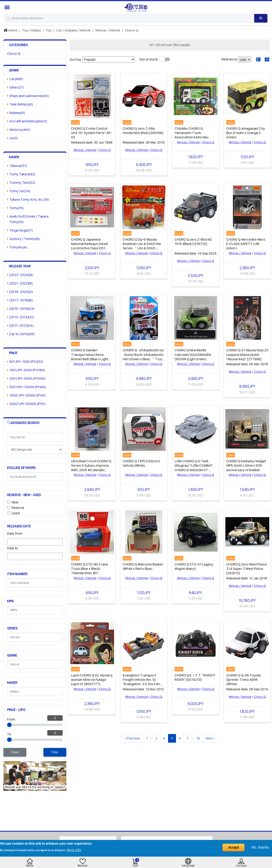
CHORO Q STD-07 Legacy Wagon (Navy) (194, 565)
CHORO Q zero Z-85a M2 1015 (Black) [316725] (193, 241)
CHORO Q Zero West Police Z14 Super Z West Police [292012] (247, 567)
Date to (13, 548)
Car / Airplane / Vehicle (73, 30)
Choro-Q (132, 30)
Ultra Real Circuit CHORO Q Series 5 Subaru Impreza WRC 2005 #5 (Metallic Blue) (91, 467)
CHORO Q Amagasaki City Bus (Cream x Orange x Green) (246, 133)
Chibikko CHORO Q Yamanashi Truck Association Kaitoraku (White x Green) (191, 135)
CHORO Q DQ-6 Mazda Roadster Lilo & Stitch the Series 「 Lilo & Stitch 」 (142, 243)
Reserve (18, 508)
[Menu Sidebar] (8, 7)
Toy (49, 30)
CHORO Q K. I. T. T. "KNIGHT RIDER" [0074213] (195, 676)
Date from (15, 533)
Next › (210, 737)
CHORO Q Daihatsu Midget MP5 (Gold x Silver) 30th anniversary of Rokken (246, 464)
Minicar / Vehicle (108, 30)
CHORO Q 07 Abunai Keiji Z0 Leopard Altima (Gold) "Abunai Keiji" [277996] (247, 354)
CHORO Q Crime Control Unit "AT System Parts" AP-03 (91, 133)
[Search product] (261, 18)
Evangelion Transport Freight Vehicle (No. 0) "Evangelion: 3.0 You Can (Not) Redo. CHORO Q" (141, 680)
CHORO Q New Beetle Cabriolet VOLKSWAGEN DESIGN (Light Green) (193, 354)
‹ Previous (133, 737)
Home (10, 30)
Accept (233, 847)
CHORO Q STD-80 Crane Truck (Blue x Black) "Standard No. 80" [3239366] (89, 570)
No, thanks (260, 847)
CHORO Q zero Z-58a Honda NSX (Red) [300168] (143, 130)
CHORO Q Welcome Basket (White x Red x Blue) (143, 565)
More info (74, 850)
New (15, 502)
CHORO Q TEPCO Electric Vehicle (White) (141, 462)
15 (198, 737)
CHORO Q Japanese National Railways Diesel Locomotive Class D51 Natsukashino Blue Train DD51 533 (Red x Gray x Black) (89, 250)
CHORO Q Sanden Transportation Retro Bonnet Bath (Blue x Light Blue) (90, 356)
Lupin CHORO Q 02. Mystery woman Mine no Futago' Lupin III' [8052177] (92, 678)
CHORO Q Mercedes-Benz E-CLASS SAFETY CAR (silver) (246, 243)
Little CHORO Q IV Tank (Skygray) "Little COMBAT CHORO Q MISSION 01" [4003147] (194, 467)
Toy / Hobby (32, 30)
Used (16, 513)
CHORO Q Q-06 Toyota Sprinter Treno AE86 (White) (243, 678)
